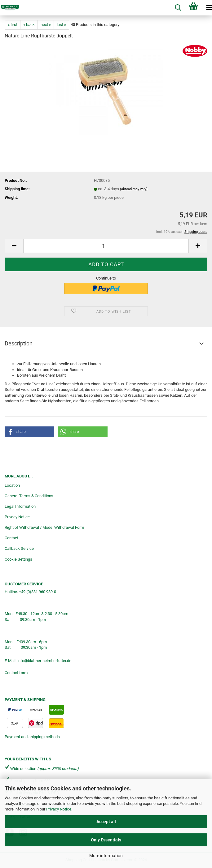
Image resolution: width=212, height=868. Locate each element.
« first (13, 25)
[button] (14, 246)
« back (29, 25)
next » (46, 25)
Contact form (16, 673)
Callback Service (19, 548)
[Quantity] (106, 246)
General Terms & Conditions (29, 496)
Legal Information (20, 506)
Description (19, 343)
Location (12, 485)
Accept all (106, 822)
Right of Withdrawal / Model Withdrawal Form (44, 527)
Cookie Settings (18, 559)
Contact (11, 538)
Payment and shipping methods (32, 737)
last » (61, 25)
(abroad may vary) (134, 189)
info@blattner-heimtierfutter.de (44, 661)
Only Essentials (106, 840)
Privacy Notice (59, 809)
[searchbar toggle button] (178, 8)
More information (106, 856)
